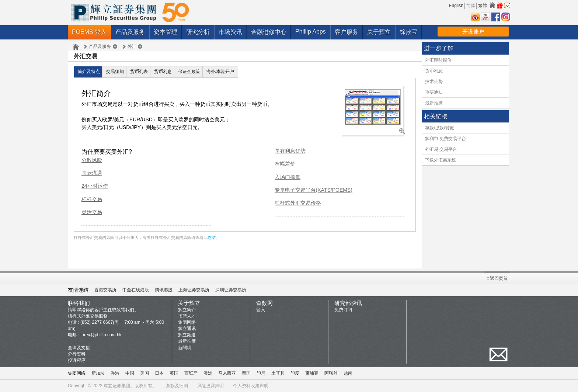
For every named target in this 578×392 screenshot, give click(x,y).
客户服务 (347, 32)
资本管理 (166, 32)
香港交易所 (105, 290)
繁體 (483, 6)
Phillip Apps (311, 32)
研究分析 (198, 32)
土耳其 (278, 373)
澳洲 (208, 373)
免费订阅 (343, 310)
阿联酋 (331, 373)
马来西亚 (227, 373)
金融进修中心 (269, 32)
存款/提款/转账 (440, 128)
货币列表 (139, 72)
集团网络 (187, 322)
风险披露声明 (210, 386)
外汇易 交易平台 (441, 149)
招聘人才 (187, 316)
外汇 (132, 46)
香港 (115, 373)
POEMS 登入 (89, 32)
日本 (159, 373)
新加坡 (98, 373)
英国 (174, 373)
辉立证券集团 (117, 386)
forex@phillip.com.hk (101, 335)
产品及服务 (130, 32)
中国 (130, 373)
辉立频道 (187, 335)
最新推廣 (434, 103)
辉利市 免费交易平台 (445, 139)
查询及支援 (79, 348)
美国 (144, 373)
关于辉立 (379, 32)
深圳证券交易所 (231, 290)
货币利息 (163, 72)
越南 (348, 373)
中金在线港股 (136, 290)
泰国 (246, 373)
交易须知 (115, 72)
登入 (261, 310)
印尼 (261, 373)
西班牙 (191, 373)
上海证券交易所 (194, 290)
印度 (295, 373)
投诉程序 (77, 360)
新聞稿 (185, 348)
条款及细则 (177, 386)
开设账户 (473, 32)
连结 (212, 237)
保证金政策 (189, 72)
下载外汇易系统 (441, 160)
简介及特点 (89, 72)
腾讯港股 (164, 290)
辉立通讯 (187, 329)
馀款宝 (408, 32)
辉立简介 (187, 310)
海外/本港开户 (220, 72)
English (456, 6)
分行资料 (77, 354)
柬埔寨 (312, 373)
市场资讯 (230, 32)
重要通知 (434, 92)
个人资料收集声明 (251, 386)
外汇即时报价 (438, 60)
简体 (471, 6)
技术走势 (434, 81)
